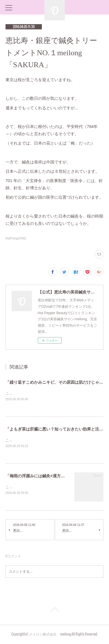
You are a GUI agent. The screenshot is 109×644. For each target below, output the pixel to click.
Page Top (54, 612)
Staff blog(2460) (16, 238)
